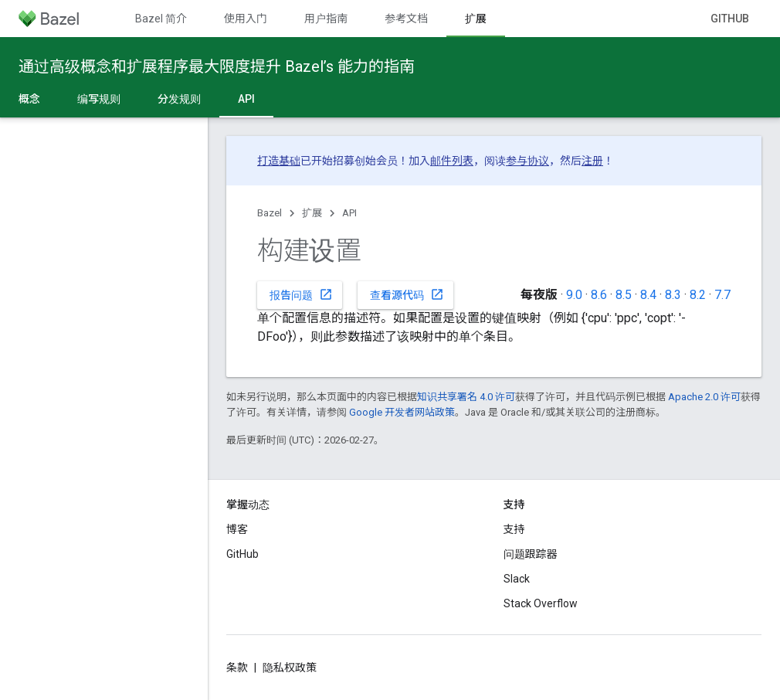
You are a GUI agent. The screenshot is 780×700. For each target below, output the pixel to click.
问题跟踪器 (531, 554)
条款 (237, 668)
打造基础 (279, 161)
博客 (237, 529)
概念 (29, 99)
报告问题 (301, 294)
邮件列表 (452, 161)
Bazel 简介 (161, 19)
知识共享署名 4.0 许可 (466, 397)
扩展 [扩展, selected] (476, 19)
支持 (514, 529)
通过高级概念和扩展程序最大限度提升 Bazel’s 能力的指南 (217, 66)
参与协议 (527, 161)
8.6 (599, 295)
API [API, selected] (246, 99)
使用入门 (246, 19)
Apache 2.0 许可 (704, 397)
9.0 (574, 295)
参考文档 (406, 19)
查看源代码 (407, 294)
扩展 (312, 213)
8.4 (648, 295)
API (349, 213)
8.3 (673, 295)
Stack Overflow (541, 603)
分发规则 (179, 99)
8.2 (698, 295)
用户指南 (326, 19)
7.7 (722, 295)
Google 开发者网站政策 (402, 412)
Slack (517, 579)
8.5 (624, 295)
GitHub (730, 19)
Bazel (270, 213)
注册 (592, 161)
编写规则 (99, 99)
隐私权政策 (290, 668)
